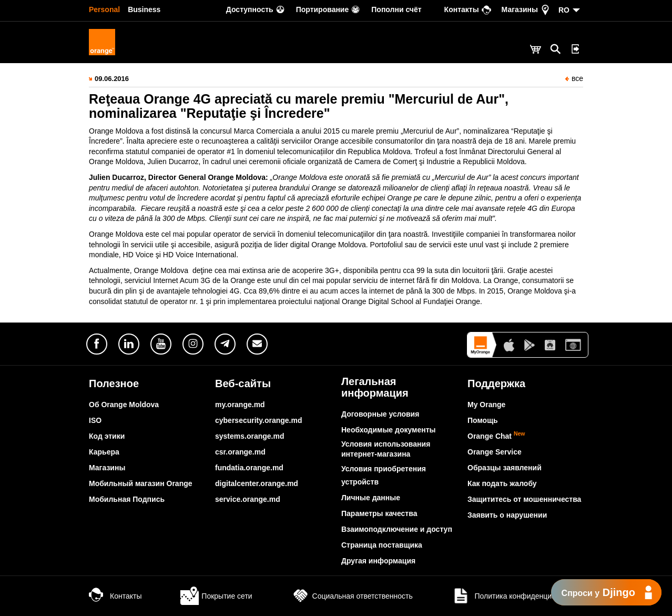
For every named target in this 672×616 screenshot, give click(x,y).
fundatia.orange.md (249, 468)
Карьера (104, 452)
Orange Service (495, 452)
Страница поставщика (382, 545)
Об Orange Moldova (124, 405)
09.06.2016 (112, 79)
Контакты (115, 596)
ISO (95, 420)
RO (564, 10)
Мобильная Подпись (127, 499)
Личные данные (371, 498)
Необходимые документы (389, 430)
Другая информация (378, 561)
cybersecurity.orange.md (258, 420)
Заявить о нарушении (507, 515)
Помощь (483, 420)
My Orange (486, 405)
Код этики (107, 436)
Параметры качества (379, 513)
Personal (104, 9)
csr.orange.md (240, 452)
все (574, 78)
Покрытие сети (216, 596)
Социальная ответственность (352, 596)
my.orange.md (240, 405)
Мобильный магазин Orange (141, 483)
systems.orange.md (250, 436)
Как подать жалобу (502, 483)
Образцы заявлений (505, 468)
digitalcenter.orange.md (257, 483)
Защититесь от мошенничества (524, 499)
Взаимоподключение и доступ (397, 529)
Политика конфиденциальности (517, 596)
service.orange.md (248, 499)
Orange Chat (496, 436)
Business (144, 9)
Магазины (107, 468)
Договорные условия (380, 414)
